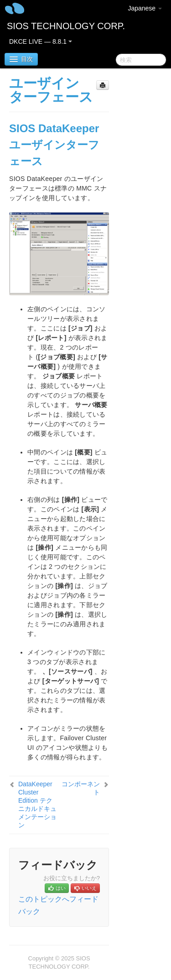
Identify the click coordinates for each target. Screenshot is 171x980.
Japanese (145, 8)
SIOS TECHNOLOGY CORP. (66, 26)
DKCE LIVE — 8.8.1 (41, 41)
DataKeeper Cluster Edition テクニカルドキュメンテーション (37, 805)
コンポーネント (81, 788)
